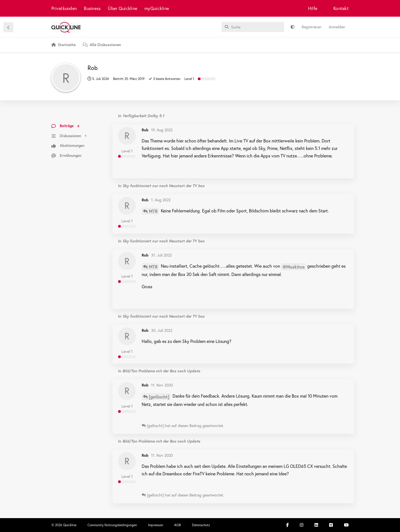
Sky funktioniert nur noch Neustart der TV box (163, 186)
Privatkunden (64, 8)
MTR (153, 211)
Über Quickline (122, 8)
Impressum (156, 525)
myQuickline (157, 8)
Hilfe (313, 8)
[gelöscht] (159, 397)
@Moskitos (294, 267)
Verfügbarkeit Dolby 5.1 (143, 116)
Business (92, 8)
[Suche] (253, 27)
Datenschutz (201, 525)
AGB (177, 525)
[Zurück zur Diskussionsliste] (8, 27)
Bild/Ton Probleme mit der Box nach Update (161, 371)
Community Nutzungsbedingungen (112, 525)
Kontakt (341, 8)
